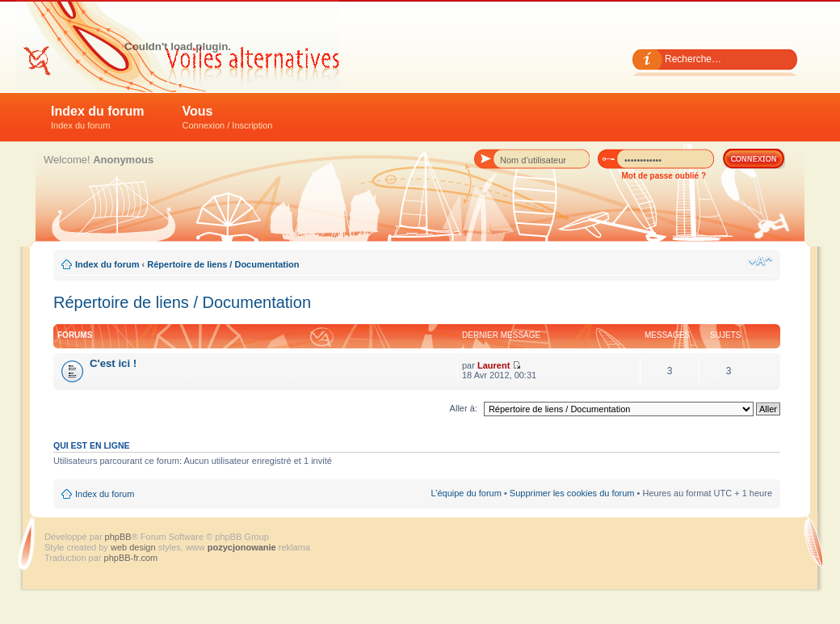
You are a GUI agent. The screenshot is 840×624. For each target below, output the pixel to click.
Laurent (493, 365)
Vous (228, 117)
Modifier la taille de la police (760, 261)
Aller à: (464, 408)
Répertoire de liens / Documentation (223, 264)
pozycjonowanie (242, 547)
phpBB (118, 537)
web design (134, 547)
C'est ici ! (113, 363)
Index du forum (98, 117)
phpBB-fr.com (131, 558)
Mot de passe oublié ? (664, 176)
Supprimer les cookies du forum (572, 493)
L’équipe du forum (466, 493)
